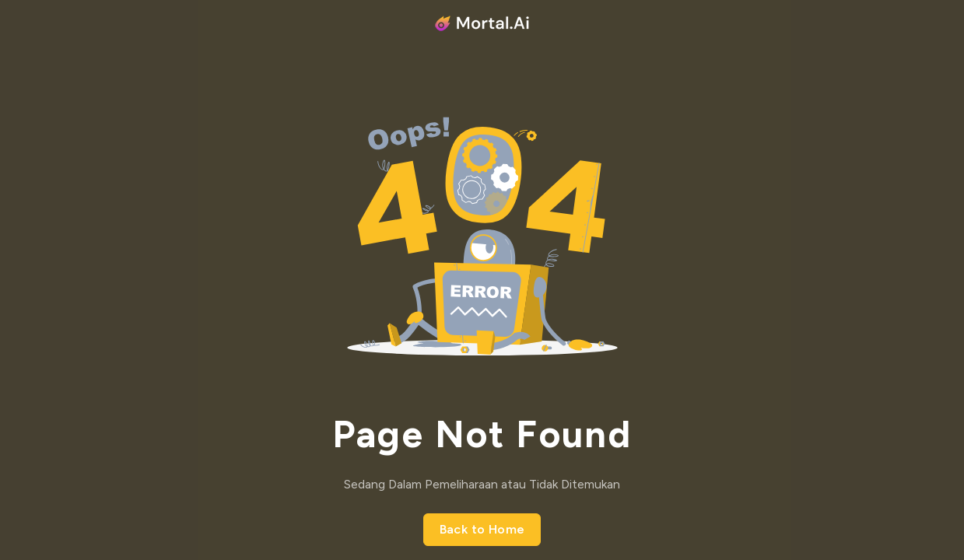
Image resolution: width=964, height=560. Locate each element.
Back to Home (482, 529)
